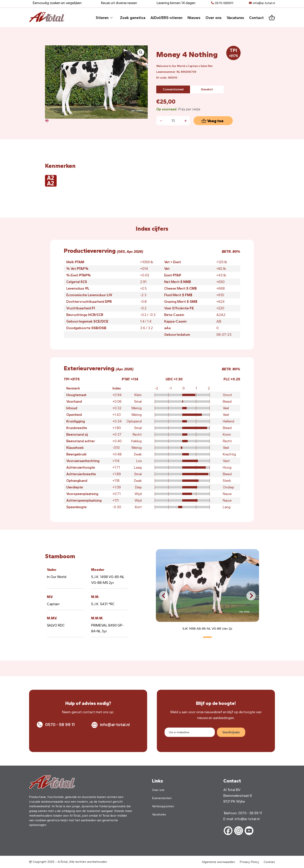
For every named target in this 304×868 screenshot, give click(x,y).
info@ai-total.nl (264, 3)
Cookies (269, 862)
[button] (141, 52)
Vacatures (159, 814)
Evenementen (162, 798)
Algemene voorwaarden (218, 862)
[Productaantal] (173, 121)
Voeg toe (215, 121)
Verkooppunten (163, 806)
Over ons (158, 790)
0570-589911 (224, 3)
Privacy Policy (249, 862)
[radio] (173, 89)
